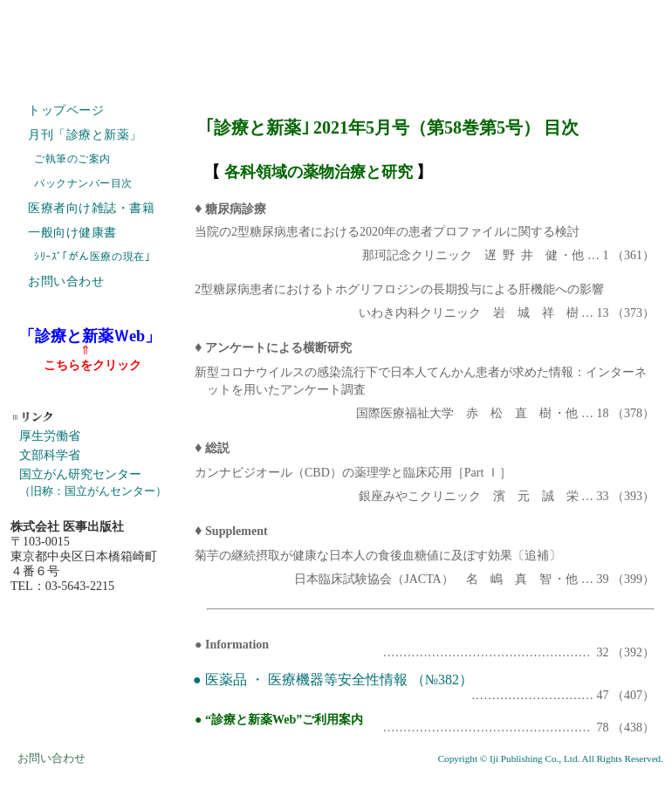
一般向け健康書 (72, 233)
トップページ (66, 110)
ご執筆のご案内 (72, 159)
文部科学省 (50, 455)
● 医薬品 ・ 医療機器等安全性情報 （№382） (333, 679)
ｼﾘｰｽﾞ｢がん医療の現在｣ (92, 257)
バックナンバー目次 (83, 183)
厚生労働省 (50, 436)
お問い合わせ (66, 281)
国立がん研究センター (93, 482)
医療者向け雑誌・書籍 (92, 208)
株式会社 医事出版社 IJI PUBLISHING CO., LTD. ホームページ (336, 44)
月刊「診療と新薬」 (85, 135)
